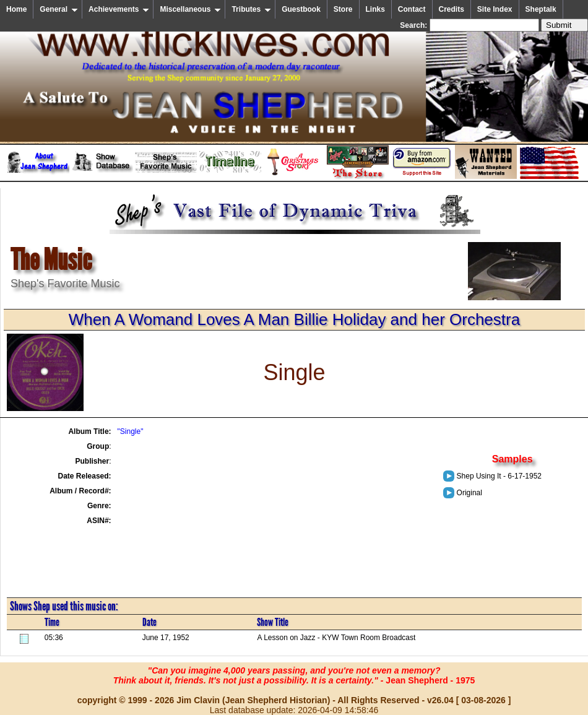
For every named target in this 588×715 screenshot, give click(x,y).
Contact (412, 9)
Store (343, 9)
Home (16, 9)
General (59, 9)
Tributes (251, 9)
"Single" (131, 431)
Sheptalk (541, 9)
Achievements (119, 9)
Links (375, 9)
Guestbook (301, 9)
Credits (452, 9)
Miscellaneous (190, 9)
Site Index (495, 9)
